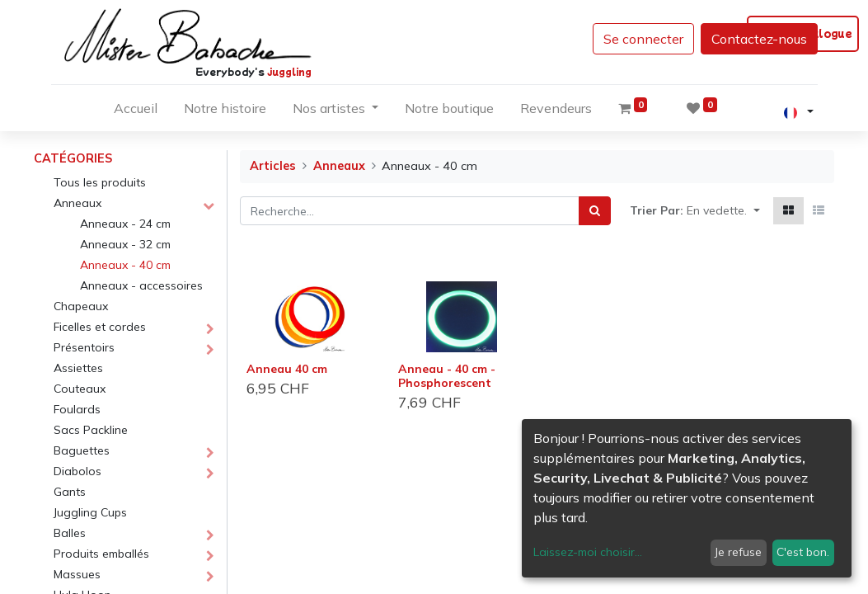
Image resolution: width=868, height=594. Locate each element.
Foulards (77, 409)
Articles (273, 166)
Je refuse (738, 552)
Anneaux (77, 203)
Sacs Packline (91, 430)
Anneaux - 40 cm (125, 265)
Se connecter (643, 39)
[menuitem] (136, 111)
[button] (723, 211)
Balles (70, 533)
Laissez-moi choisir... (588, 552)
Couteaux (80, 389)
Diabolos (77, 471)
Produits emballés (101, 554)
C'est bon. (803, 552)
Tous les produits (100, 182)
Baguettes (82, 450)
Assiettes (78, 368)
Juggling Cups (90, 512)
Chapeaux (81, 306)
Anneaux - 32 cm (125, 244)
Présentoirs (84, 347)
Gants (70, 492)
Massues (77, 574)
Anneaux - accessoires (141, 285)
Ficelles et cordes (100, 327)
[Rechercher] (595, 211)
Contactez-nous (759, 39)
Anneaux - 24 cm (125, 224)
